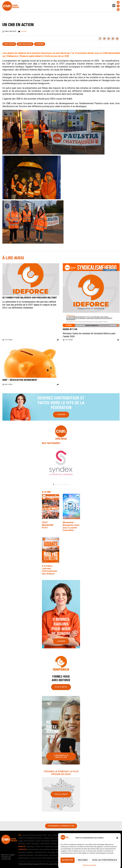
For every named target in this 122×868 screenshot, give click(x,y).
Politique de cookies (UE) (6, 858)
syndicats (23, 850)
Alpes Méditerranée (58, 850)
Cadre (50, 835)
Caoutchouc (9, 44)
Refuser (83, 860)
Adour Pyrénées (33, 850)
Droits (57, 838)
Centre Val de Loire (40, 852)
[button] (117, 838)
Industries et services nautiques (56, 847)
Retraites (54, 844)
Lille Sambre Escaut (41, 855)
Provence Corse (36, 858)
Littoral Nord (53, 855)
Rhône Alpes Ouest (49, 858)
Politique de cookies (89, 865)
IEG (43, 847)
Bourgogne (22, 852)
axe (20, 835)
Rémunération (45, 844)
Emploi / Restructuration (26, 841)
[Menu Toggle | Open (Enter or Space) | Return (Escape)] (112, 6)
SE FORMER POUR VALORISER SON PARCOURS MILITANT (30, 298)
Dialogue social (25, 44)
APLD (45, 835)
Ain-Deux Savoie (45, 850)
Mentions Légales (8, 855)
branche (22, 847)
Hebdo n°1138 (70, 330)
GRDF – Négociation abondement (20, 380)
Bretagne (30, 852)
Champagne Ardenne (55, 852)
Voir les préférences (105, 860)
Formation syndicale (57, 841)
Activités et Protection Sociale (32, 835)
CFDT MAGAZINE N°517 (48, 525)
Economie (40, 44)
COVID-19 (22, 838)
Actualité (24, 31)
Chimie (38, 847)
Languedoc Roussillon (26, 855)
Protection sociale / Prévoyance (29, 844)
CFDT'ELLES (57, 835)
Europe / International (43, 841)
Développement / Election (34, 838)
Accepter (68, 860)
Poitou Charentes (24, 858)
